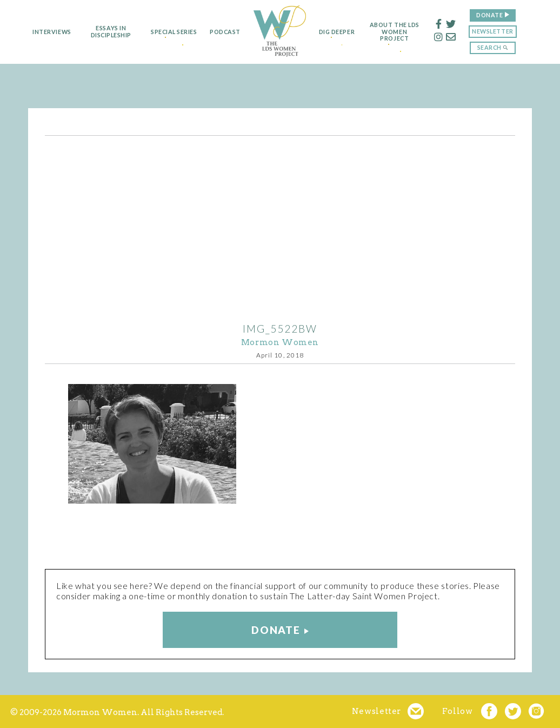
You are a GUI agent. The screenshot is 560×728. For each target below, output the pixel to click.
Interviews (39, 32)
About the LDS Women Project (408, 32)
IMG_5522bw (280, 329)
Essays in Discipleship (98, 32)
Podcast (220, 32)
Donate (502, 15)
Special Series (165, 32)
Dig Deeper (341, 32)
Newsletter (505, 31)
